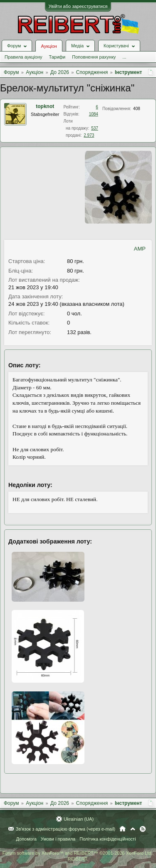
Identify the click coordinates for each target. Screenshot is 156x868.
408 (137, 109)
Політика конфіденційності (108, 839)
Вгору (133, 829)
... (124, 57)
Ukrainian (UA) (79, 819)
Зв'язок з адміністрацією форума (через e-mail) (66, 829)
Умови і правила (58, 839)
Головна (123, 829)
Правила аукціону (23, 57)
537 (95, 128)
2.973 (89, 135)
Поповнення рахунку (94, 57)
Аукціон (49, 46)
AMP (140, 249)
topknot (45, 106)
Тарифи (57, 57)
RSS (143, 829)
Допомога (26, 839)
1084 (94, 114)
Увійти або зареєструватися (78, 6)
